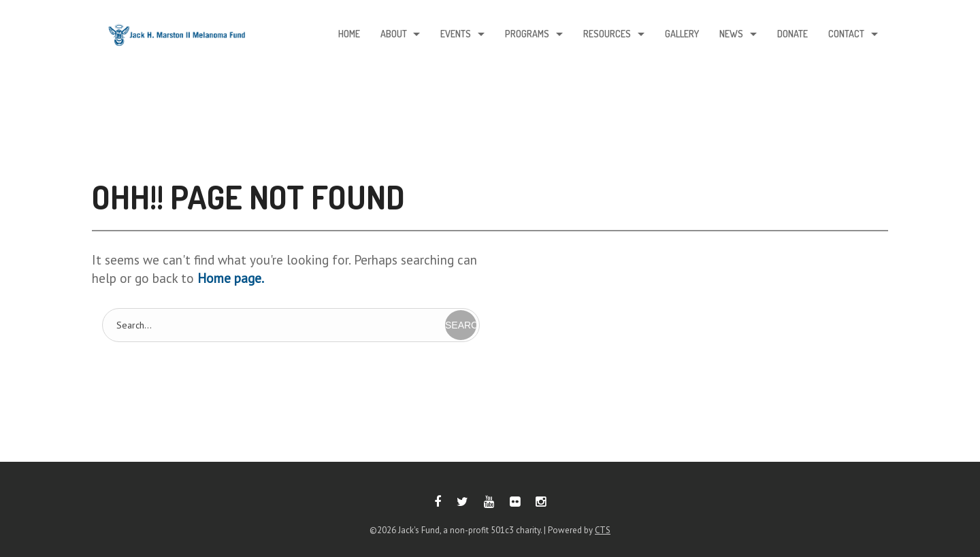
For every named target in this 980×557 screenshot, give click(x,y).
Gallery (682, 34)
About (393, 34)
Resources (607, 34)
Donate (793, 34)
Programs (527, 34)
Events (456, 34)
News (731, 34)
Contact (846, 34)
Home (348, 34)
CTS (603, 530)
